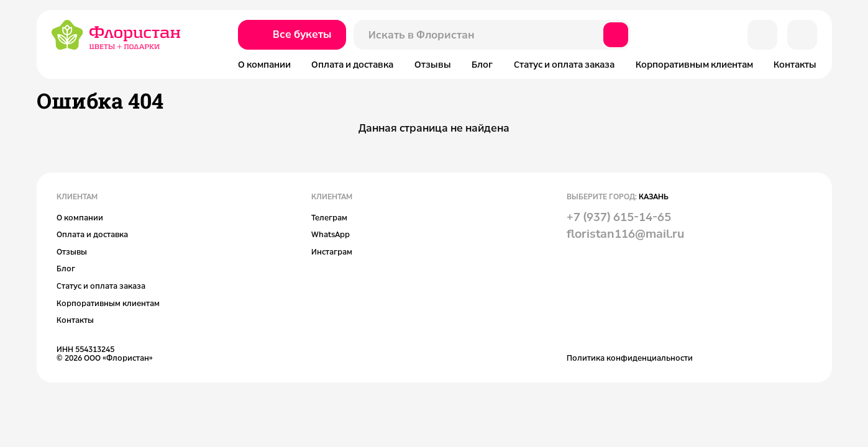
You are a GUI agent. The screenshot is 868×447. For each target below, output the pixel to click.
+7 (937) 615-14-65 (619, 217)
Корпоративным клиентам (694, 64)
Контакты (795, 64)
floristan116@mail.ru (625, 233)
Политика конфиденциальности (630, 358)
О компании (264, 64)
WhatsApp (331, 234)
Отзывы (433, 64)
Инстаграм (332, 251)
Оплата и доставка (352, 64)
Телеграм (329, 217)
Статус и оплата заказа (564, 64)
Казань (654, 196)
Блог (482, 64)
